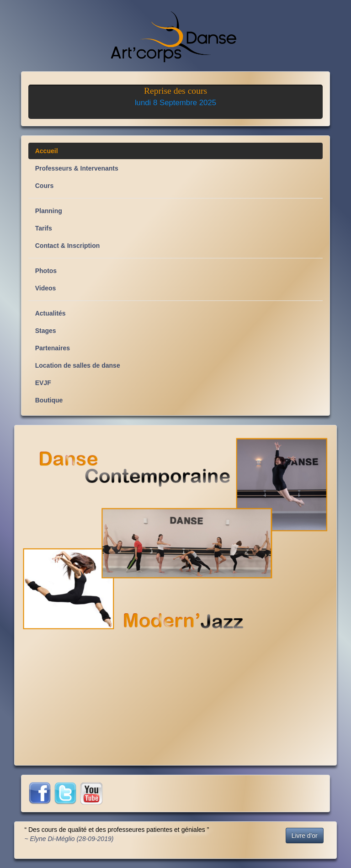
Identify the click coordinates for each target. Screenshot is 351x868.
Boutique (49, 400)
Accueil (47, 151)
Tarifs (44, 228)
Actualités (51, 313)
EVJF (43, 383)
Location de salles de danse (78, 365)
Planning (49, 211)
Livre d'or (305, 836)
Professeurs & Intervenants (77, 168)
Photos (46, 271)
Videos (46, 288)
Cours (44, 186)
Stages (46, 331)
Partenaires (53, 348)
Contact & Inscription (68, 246)
